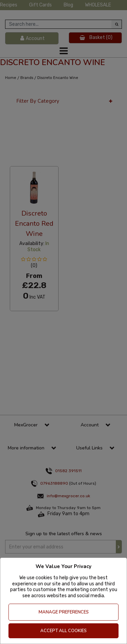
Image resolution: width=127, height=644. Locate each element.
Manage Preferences (64, 612)
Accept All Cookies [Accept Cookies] (63, 631)
